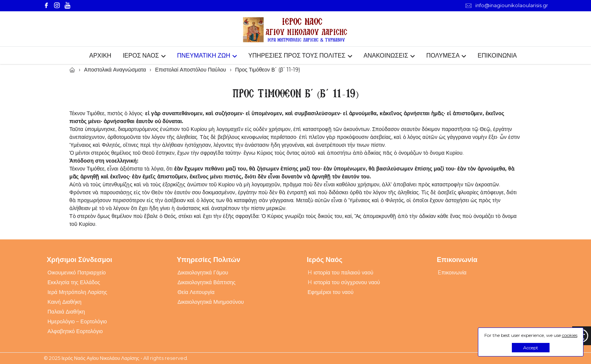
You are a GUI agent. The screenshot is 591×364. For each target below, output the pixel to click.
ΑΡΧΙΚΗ (100, 56)
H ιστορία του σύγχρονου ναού (344, 282)
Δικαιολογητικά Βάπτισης (207, 282)
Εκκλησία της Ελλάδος (74, 282)
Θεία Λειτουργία (196, 292)
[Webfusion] (295, 30)
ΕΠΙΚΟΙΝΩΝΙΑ (497, 56)
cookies (570, 335)
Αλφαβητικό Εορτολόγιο (75, 331)
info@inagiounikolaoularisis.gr (507, 5)
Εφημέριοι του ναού (331, 292)
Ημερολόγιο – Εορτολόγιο (77, 321)
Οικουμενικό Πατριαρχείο (77, 273)
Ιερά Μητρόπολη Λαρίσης (77, 292)
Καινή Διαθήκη (64, 302)
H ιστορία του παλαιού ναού (340, 273)
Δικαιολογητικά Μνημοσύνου (211, 302)
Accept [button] (531, 348)
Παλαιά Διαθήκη (66, 312)
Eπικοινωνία (452, 273)
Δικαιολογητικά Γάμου (203, 273)
